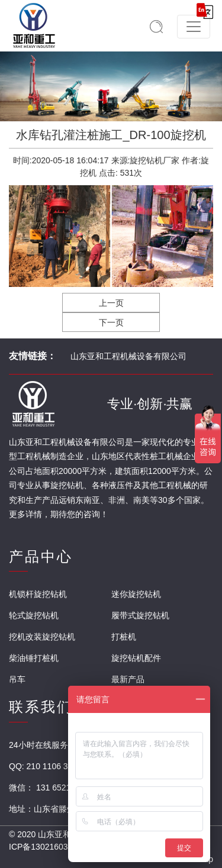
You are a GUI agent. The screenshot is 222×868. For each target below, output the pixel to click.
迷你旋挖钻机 (136, 594)
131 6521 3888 (64, 788)
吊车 (17, 679)
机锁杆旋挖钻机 (38, 594)
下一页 (111, 322)
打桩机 (124, 637)
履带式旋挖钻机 (140, 615)
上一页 (111, 303)
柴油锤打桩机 (34, 658)
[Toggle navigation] (194, 27)
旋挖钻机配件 (136, 658)
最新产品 (128, 679)
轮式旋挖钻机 (34, 615)
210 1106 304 (52, 766)
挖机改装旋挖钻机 (42, 637)
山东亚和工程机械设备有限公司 (128, 356)
